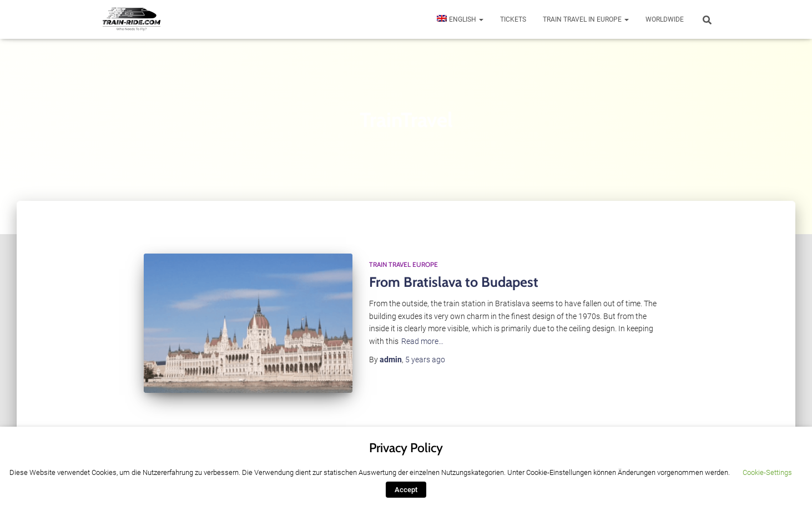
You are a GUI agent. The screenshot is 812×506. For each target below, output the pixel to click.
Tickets (513, 19)
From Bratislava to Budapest (454, 282)
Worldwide (665, 19)
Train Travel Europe (404, 264)
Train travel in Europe (586, 19)
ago (425, 360)
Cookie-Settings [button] (767, 472)
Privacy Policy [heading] (406, 448)
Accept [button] (406, 490)
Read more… (422, 341)
